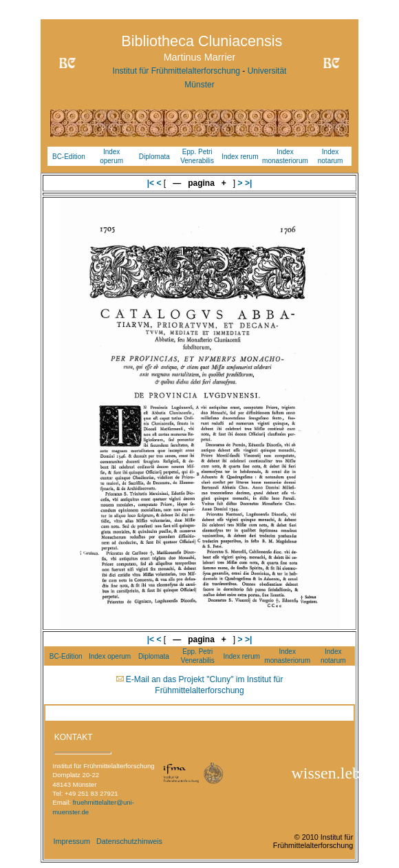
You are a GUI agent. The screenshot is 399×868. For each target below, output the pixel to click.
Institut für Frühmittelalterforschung (176, 71)
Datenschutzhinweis (129, 841)
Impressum (72, 841)
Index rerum (240, 157)
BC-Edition (69, 157)
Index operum (110, 656)
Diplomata (154, 157)
